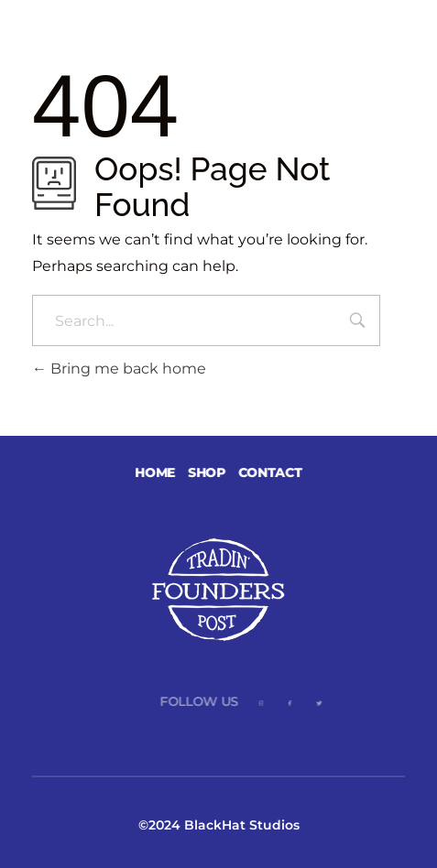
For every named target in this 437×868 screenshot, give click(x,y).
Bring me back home (119, 369)
